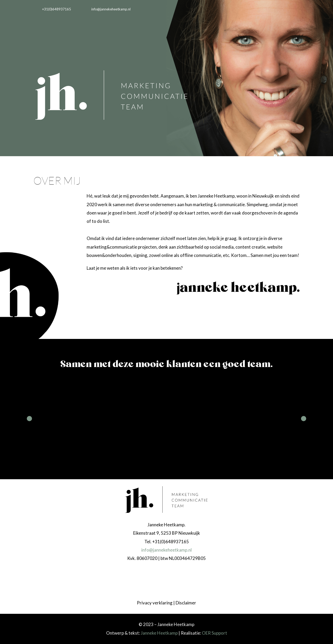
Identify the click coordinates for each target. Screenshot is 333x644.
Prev (29, 419)
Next (304, 419)
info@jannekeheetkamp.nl (166, 550)
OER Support (214, 633)
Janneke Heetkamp (159, 633)
